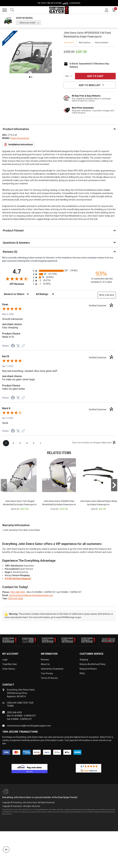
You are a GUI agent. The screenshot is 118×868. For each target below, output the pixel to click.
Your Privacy (47, 673)
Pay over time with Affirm (59, 3)
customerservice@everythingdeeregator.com (31, 595)
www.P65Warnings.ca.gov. (69, 617)
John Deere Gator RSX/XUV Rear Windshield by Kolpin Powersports (59, 503)
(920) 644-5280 (15, 599)
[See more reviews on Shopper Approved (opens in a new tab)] (23, 346)
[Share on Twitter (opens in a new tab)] (18, 346)
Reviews (45, 660)
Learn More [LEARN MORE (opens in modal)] (75, 3)
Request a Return (88, 669)
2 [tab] (32, 77)
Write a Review (107, 295)
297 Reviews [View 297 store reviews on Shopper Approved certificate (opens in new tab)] (21, 284)
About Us (45, 664)
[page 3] (20, 443)
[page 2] (13, 443)
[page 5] (34, 443)
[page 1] (6, 443)
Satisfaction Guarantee (52, 669)
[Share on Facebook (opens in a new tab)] (13, 346)
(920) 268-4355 (18, 592)
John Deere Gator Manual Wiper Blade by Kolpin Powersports (98, 503)
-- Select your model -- (27, 23)
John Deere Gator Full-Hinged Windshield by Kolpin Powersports (20, 503)
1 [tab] (30, 77)
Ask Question (85, 43)
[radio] (59, 271)
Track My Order (10, 664)
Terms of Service (49, 678)
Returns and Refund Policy (93, 664)
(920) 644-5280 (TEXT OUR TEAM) (20, 704)
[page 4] (27, 443)
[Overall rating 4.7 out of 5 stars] (17, 279)
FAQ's (82, 673)
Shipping (84, 660)
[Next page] (40, 443)
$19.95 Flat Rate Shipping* (18, 579)
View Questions (102, 43)
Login (5, 660)
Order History (9, 669)
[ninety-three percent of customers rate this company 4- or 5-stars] (101, 277)
